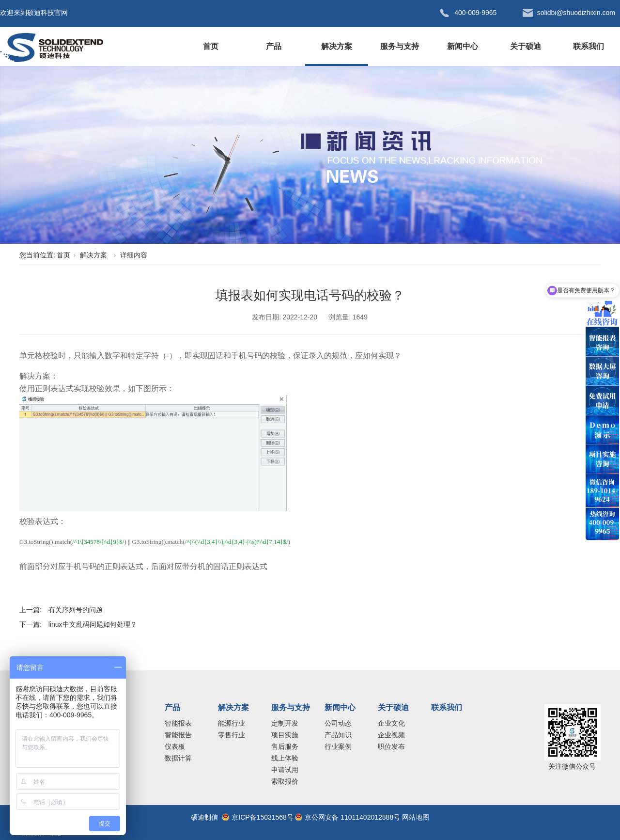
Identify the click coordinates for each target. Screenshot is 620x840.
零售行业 (232, 735)
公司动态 (338, 723)
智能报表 (178, 723)
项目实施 (285, 735)
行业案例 (338, 746)
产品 (274, 46)
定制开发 (285, 723)
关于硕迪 (526, 46)
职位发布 (391, 746)
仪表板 (175, 746)
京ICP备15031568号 (263, 817)
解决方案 (337, 46)
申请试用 (285, 770)
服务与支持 (400, 46)
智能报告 (178, 735)
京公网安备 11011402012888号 (352, 817)
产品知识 (338, 735)
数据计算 (178, 758)
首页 (211, 46)
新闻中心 (463, 46)
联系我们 (589, 46)
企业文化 (391, 723)
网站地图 (416, 817)
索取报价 (285, 781)
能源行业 (232, 723)
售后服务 (285, 746)
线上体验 (285, 758)
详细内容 (134, 255)
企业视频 (391, 735)
